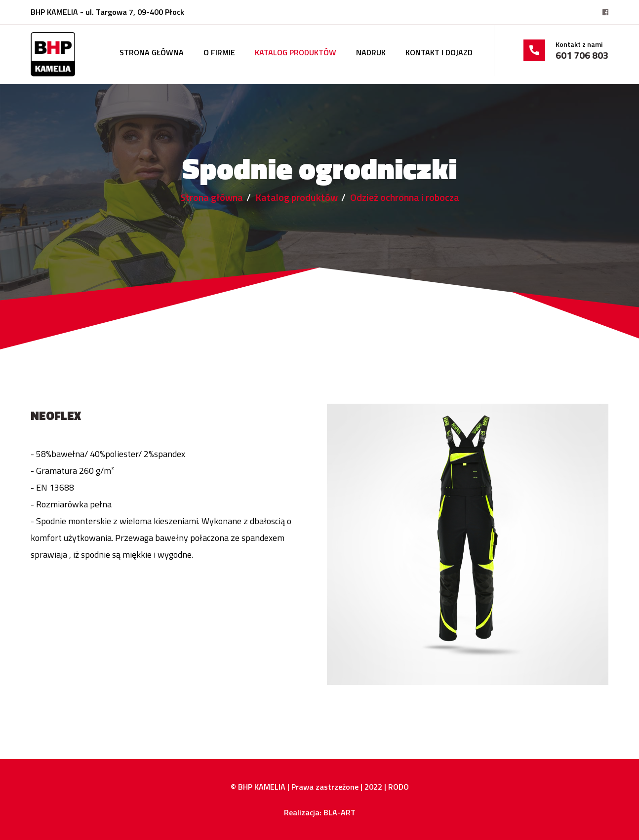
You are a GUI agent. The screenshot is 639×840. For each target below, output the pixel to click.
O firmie (219, 52)
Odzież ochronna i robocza (405, 197)
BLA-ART (339, 812)
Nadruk (371, 52)
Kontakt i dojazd (439, 52)
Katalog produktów (296, 52)
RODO (399, 787)
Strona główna (152, 52)
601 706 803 (582, 55)
